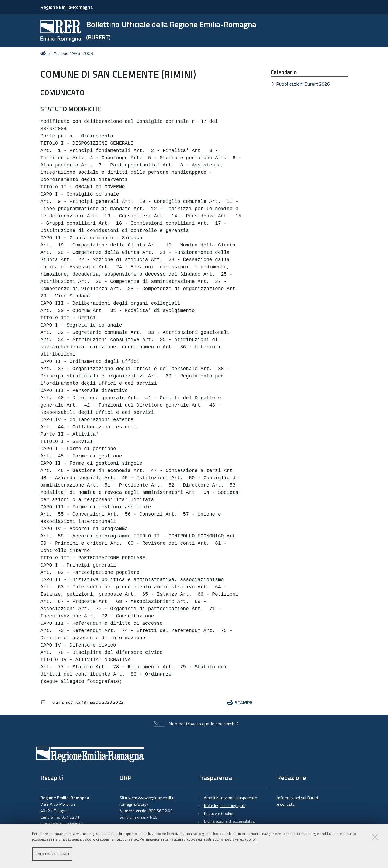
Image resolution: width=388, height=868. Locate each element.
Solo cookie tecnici (52, 854)
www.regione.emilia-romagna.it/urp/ (147, 801)
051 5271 (70, 817)
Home (44, 53)
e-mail (140, 817)
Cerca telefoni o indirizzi (62, 824)
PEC (153, 817)
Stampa (240, 702)
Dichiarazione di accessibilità (229, 821)
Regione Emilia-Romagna (67, 7)
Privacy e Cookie (218, 813)
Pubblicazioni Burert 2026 (303, 84)
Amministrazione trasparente (230, 798)
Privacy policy (245, 839)
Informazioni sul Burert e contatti (298, 801)
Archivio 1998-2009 (73, 53)
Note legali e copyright (224, 805)
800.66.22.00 (161, 811)
